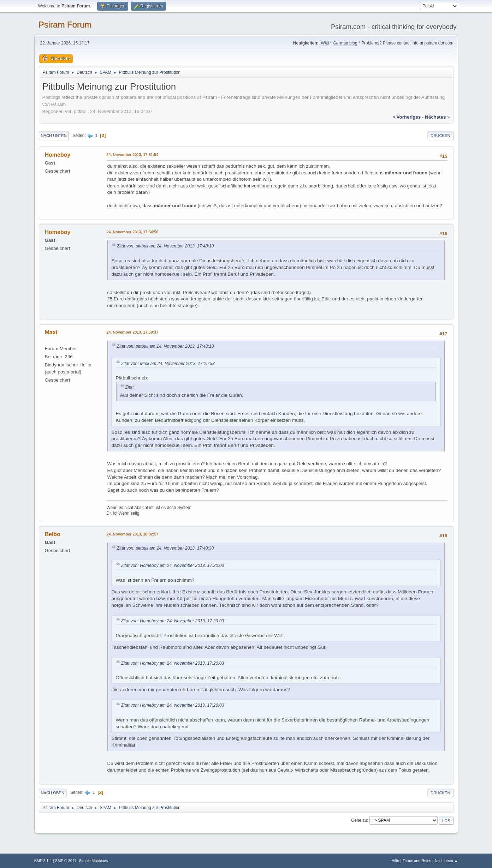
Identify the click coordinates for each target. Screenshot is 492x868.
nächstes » (437, 117)
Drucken (440, 136)
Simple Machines (93, 861)
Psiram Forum (65, 25)
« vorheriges (407, 117)
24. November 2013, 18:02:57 (133, 534)
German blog (345, 43)
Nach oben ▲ (446, 861)
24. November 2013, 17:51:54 (133, 155)
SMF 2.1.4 (43, 861)
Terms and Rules (417, 861)
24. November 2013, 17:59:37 (133, 332)
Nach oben (53, 793)
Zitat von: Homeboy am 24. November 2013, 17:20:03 (173, 565)
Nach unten (54, 136)
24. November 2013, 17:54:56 (133, 232)
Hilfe (396, 861)
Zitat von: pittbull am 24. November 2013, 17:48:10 (165, 246)
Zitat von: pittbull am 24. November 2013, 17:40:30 (165, 548)
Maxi (51, 332)
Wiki (325, 43)
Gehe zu (359, 820)
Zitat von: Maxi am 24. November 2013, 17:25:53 (168, 364)
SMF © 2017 (66, 861)
